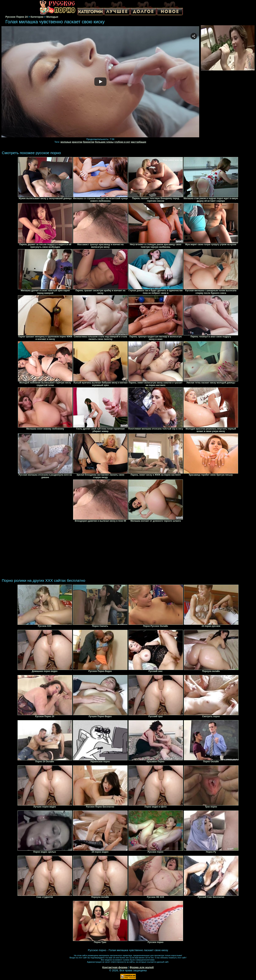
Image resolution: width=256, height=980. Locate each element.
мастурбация (138, 142)
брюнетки (89, 142)
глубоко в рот (122, 142)
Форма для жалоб (142, 967)
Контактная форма (115, 967)
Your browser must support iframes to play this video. (100, 82)
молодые (66, 142)
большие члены (104, 142)
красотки (77, 142)
